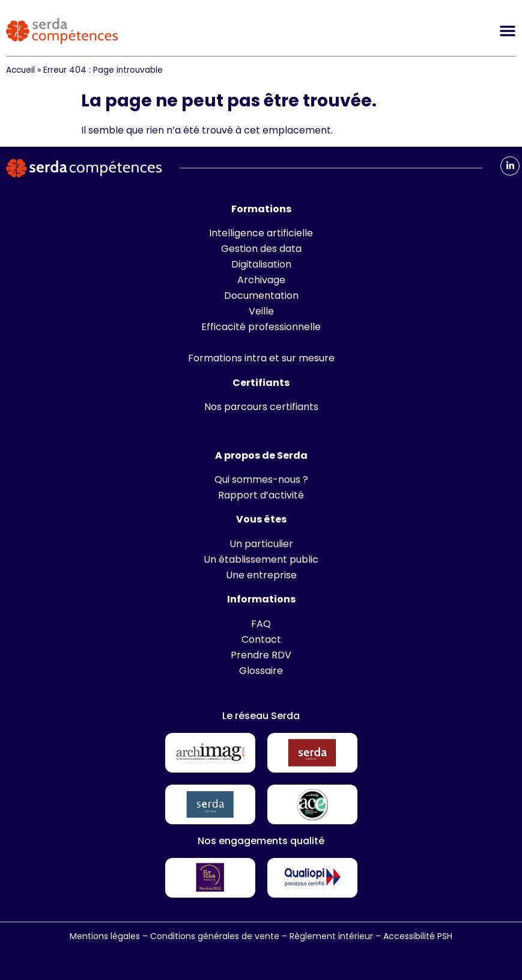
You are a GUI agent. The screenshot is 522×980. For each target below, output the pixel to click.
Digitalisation (261, 264)
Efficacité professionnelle (261, 327)
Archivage (261, 280)
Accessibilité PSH (418, 936)
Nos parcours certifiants (261, 407)
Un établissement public (261, 559)
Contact (261, 639)
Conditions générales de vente (215, 936)
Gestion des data (261, 249)
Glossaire (261, 671)
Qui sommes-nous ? (261, 479)
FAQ (261, 624)
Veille (261, 311)
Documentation (261, 296)
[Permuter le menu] (508, 31)
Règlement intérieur (331, 936)
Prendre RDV (261, 655)
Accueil (20, 70)
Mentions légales (105, 936)
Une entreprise (261, 575)
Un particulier (261, 544)
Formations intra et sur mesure (261, 358)
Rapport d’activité (261, 495)
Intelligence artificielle (261, 233)
